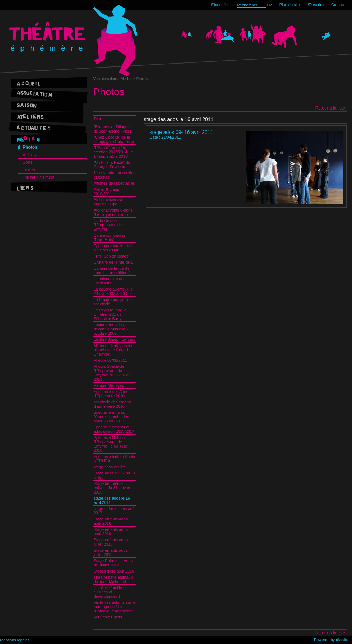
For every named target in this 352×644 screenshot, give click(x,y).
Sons (27, 162)
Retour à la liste (330, 108)
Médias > (129, 79)
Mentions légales (15, 640)
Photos (30, 147)
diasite (342, 640)
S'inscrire (316, 5)
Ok (269, 5)
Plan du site (290, 5)
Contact (338, 5)
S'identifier (220, 5)
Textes (29, 170)
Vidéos (29, 155)
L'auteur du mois (38, 177)
